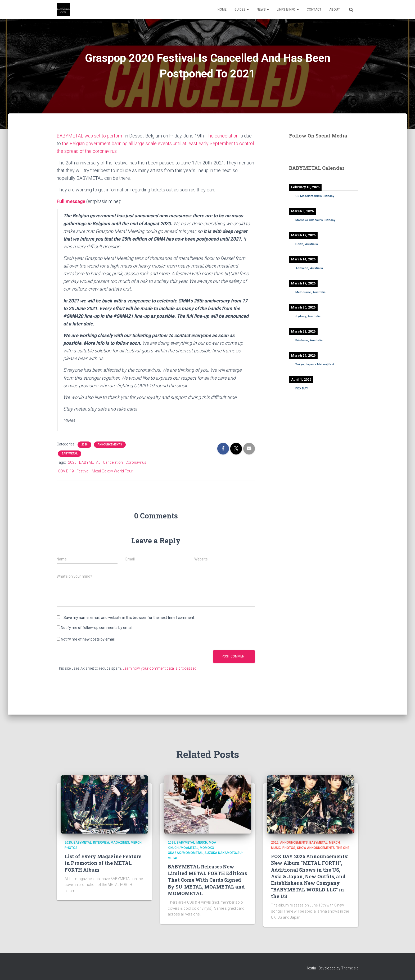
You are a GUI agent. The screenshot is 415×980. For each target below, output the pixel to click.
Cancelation (113, 462)
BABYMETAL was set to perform (90, 136)
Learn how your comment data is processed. (160, 668)
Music (276, 848)
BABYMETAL (70, 454)
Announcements (110, 445)
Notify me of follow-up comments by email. (97, 628)
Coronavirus (136, 462)
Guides (242, 10)
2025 (68, 843)
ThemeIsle (350, 968)
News (263, 10)
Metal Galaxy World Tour (112, 471)
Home (222, 10)
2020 (84, 445)
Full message (71, 201)
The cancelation (222, 136)
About (335, 10)
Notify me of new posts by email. (88, 639)
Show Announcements (316, 848)
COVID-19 (66, 471)
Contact (314, 10)
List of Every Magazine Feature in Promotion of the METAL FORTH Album (103, 863)
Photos (71, 848)
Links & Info (288, 10)
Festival (83, 471)
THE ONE (343, 848)
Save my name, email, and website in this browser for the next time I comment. (129, 618)
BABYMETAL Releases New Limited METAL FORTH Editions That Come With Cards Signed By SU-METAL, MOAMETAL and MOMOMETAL (207, 880)
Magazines (120, 843)
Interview (101, 843)
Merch (136, 843)
